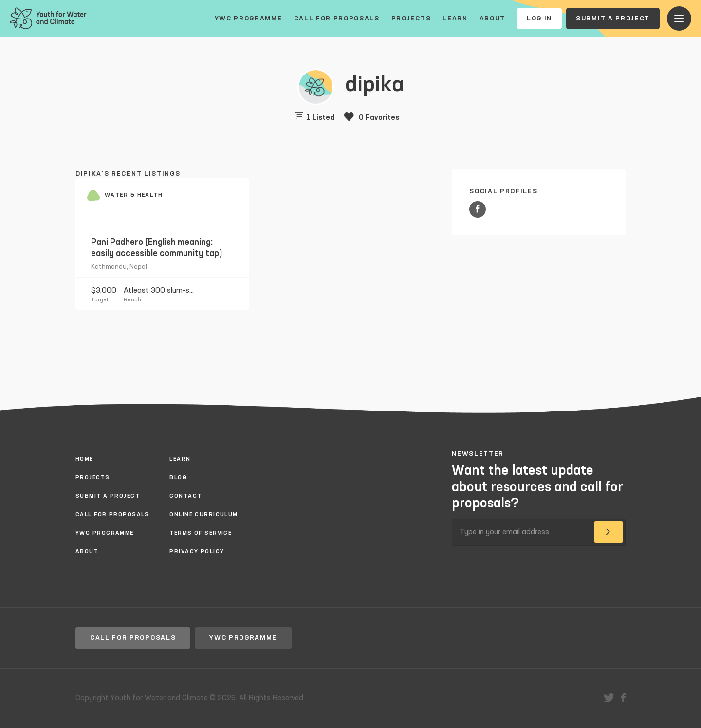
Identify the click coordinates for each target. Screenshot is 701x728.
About (492, 19)
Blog (178, 478)
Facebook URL (478, 209)
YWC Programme (249, 19)
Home (84, 459)
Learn (455, 19)
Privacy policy (197, 552)
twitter (609, 698)
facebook (623, 698)
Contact (185, 496)
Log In (539, 19)
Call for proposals (337, 19)
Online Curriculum (203, 515)
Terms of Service (201, 533)
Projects (411, 19)
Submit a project (613, 19)
